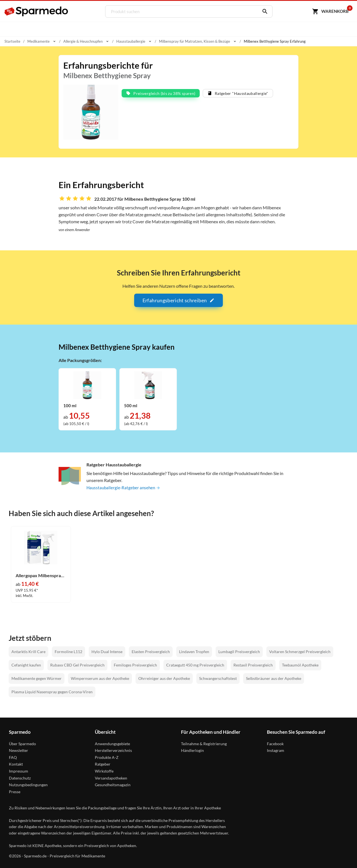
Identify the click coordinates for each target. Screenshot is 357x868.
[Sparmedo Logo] (37, 11)
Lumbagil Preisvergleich (239, 652)
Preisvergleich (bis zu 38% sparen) (161, 93)
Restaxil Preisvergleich (253, 665)
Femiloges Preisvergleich (135, 665)
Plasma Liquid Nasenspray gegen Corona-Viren (52, 692)
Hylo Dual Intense (107, 652)
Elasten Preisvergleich (151, 652)
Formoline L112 (68, 652)
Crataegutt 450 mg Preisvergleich (195, 665)
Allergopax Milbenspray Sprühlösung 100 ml (41, 576)
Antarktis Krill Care (28, 652)
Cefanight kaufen (26, 665)
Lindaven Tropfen (194, 652)
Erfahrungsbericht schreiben (178, 300)
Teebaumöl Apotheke (300, 665)
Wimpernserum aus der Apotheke (100, 678)
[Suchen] (263, 11)
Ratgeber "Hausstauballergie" (238, 93)
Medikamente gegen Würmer (37, 678)
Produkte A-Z (107, 757)
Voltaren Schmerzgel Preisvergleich (300, 652)
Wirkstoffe (104, 771)
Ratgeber (103, 764)
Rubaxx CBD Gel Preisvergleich (77, 665)
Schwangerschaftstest (218, 678)
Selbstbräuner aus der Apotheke (274, 678)
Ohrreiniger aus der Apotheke (164, 678)
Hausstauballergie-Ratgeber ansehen (125, 487)
